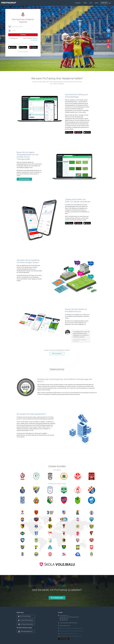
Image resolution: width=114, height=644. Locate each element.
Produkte (78, 3)
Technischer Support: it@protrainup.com (69, 634)
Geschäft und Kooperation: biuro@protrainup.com (71, 628)
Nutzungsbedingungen (23, 52)
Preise (85, 3)
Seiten (97, 3)
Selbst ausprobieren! (57, 353)
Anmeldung (104, 3)
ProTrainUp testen (57, 598)
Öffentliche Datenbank (24, 179)
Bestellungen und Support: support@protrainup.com (72, 631)
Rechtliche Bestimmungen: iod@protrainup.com (71, 636)
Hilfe (91, 3)
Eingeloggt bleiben (14, 38)
